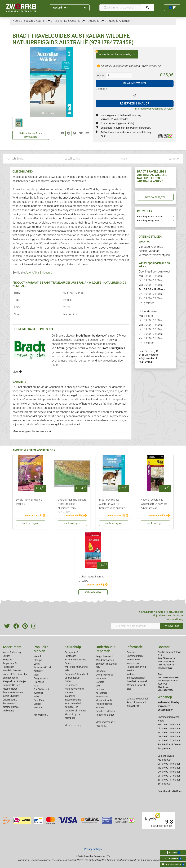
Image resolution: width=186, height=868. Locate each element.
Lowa (37, 664)
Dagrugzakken (72, 678)
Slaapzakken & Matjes (14, 681)
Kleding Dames (11, 707)
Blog (129, 689)
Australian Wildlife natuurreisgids (115, 53)
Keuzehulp (73, 647)
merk (124, 159)
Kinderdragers (72, 714)
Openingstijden (135, 656)
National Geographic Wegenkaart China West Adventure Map (154, 504)
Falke (36, 697)
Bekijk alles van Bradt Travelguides (31, 135)
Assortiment (70, 8)
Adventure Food (42, 667)
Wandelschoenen (12, 670)
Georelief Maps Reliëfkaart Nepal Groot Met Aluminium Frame (72, 506)
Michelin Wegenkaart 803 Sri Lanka (92, 579)
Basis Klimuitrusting (75, 660)
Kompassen (102, 697)
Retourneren (133, 660)
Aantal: (101, 75)
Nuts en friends (104, 704)
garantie (174, 159)
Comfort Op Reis (11, 685)
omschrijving (15, 159)
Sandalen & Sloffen (13, 692)
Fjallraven (39, 682)
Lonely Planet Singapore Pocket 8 (29, 502)
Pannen (100, 707)
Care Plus (39, 700)
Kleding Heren (10, 689)
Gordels (100, 682)
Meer (17, 372)
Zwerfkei (38, 693)
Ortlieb (37, 704)
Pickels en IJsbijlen (106, 711)
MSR (36, 675)
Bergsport (8, 660)
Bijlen (67, 670)
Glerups (38, 660)
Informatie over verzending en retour (154, 109)
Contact (131, 652)
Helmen (100, 689)
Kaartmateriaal (73, 703)
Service (130, 670)
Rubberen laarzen (105, 715)
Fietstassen (71, 685)
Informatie (135, 647)
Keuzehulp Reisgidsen (148, 221)
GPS (98, 686)
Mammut (39, 707)
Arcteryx (38, 671)
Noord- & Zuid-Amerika (15, 674)
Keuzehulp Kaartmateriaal (150, 217)
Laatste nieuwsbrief (137, 699)
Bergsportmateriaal (106, 664)
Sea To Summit (42, 689)
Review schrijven (155, 197)
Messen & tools (104, 700)
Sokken (6, 656)
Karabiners (101, 693)
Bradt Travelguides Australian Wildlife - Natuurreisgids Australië (112, 504)
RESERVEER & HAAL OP (135, 104)
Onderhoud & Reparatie (106, 649)
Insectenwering (73, 700)
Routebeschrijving (136, 667)
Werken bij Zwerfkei (137, 685)
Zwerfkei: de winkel (137, 681)
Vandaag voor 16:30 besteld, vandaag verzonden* (154, 251)
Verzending (133, 663)
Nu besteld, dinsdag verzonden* (169, 706)
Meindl (37, 656)
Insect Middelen (11, 696)
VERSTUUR (172, 626)
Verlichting (8, 711)
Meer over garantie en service (32, 431)
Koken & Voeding (12, 652)
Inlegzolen (70, 696)
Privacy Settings (93, 849)
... (48, 21)
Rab (36, 686)
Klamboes (70, 718)
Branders (101, 671)
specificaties (72, 159)
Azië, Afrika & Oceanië (39, 273)
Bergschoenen (10, 678)
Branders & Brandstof (76, 674)
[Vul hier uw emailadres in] (136, 626)
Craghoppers (41, 678)
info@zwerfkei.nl (148, 358)
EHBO (68, 681)
